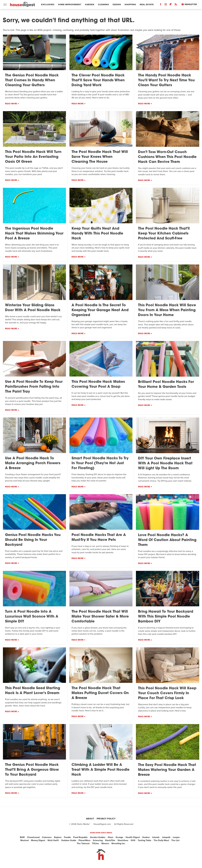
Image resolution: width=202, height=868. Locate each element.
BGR (22, 837)
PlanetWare (85, 840)
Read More (11, 104)
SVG (133, 840)
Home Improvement (70, 4)
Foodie (67, 837)
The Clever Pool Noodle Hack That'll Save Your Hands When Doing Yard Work (98, 80)
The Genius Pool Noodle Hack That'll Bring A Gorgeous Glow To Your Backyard (32, 770)
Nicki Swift (53, 840)
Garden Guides (98, 837)
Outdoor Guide (69, 840)
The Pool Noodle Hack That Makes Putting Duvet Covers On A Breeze (100, 693)
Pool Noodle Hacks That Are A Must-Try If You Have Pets (99, 538)
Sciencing (98, 840)
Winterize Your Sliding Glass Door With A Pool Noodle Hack (33, 308)
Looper (176, 837)
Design (117, 4)
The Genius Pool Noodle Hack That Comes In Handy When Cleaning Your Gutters (32, 80)
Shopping (130, 4)
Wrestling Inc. (118, 843)
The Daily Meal (161, 840)
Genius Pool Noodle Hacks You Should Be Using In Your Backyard (33, 540)
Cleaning (103, 4)
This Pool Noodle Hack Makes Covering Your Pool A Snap (98, 384)
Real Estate (147, 4)
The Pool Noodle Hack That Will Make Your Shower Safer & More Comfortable (100, 617)
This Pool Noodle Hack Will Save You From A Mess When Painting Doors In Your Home (167, 310)
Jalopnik (166, 837)
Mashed (24, 840)
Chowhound (33, 837)
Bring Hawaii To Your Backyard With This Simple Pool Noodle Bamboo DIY (166, 617)
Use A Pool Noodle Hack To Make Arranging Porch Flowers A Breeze (33, 463)
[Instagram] (166, 5)
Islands (156, 837)
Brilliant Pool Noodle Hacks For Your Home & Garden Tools (166, 384)
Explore (58, 837)
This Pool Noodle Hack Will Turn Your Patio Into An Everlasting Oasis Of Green (33, 157)
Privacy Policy (106, 819)
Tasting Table (144, 840)
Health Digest (133, 837)
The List (175, 840)
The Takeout (83, 843)
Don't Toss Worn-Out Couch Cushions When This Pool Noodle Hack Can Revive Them (167, 157)
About (90, 819)
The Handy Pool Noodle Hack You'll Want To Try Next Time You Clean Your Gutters (166, 80)
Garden (90, 4)
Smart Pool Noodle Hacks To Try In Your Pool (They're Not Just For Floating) (100, 463)
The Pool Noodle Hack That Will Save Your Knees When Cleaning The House (100, 157)
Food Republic (80, 837)
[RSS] (176, 5)
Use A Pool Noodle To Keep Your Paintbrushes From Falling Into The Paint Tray (34, 387)
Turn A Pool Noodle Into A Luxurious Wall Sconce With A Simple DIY (32, 617)
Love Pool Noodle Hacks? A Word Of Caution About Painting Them (167, 540)
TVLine (95, 843)
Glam (110, 837)
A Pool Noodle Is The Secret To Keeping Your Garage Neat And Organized (100, 310)
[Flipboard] (171, 5)
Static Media (83, 824)
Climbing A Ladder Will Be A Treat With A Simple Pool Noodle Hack (101, 770)
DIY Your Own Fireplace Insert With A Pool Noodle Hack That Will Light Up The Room (165, 463)
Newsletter (189, 4)
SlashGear (123, 840)
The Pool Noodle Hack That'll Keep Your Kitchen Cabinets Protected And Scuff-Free (164, 234)
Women (105, 843)
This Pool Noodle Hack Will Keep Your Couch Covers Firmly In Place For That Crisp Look (167, 693)
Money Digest (38, 840)
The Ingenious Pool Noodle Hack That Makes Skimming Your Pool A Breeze (34, 234)
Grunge (119, 837)
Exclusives (48, 4)
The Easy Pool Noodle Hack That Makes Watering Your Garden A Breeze (167, 770)
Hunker (146, 837)
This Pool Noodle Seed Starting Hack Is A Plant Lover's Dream (33, 691)
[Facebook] (161, 5)
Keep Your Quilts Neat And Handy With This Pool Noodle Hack (97, 234)
